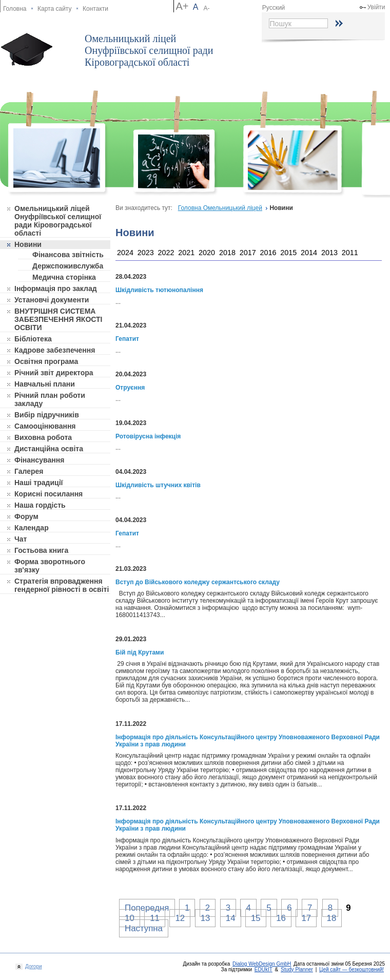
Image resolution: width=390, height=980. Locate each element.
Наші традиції (38, 483)
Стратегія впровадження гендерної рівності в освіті (62, 585)
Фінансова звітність (68, 255)
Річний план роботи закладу (50, 399)
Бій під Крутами (140, 652)
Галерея (29, 471)
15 (256, 918)
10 (130, 918)
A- (207, 8)
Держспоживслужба (68, 266)
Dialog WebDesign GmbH (262, 964)
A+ (182, 6)
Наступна (144, 928)
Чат (21, 539)
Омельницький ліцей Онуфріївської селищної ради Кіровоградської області (149, 50)
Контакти (95, 9)
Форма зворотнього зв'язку (50, 566)
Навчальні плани (45, 384)
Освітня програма (46, 361)
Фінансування (39, 460)
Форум (26, 516)
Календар (32, 528)
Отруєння (130, 388)
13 (206, 918)
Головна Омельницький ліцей (220, 208)
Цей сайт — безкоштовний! (352, 969)
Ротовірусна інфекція (148, 436)
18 (332, 918)
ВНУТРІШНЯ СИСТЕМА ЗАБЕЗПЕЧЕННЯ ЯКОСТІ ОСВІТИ (59, 319)
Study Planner (297, 969)
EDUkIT (264, 969)
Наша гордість (40, 505)
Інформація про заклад (56, 289)
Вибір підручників (47, 415)
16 (281, 918)
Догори (32, 966)
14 (231, 918)
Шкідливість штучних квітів (158, 485)
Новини (28, 244)
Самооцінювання (45, 426)
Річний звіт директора (54, 373)
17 (306, 918)
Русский (274, 8)
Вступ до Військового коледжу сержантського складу (198, 582)
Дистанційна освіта (49, 449)
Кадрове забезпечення (55, 350)
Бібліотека (33, 339)
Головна (15, 9)
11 (155, 918)
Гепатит (127, 339)
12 (180, 918)
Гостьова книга (41, 550)
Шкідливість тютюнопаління (159, 290)
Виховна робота (43, 437)
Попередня (147, 908)
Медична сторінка (64, 277)
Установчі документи (52, 300)
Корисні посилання (48, 494)
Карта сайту (54, 9)
